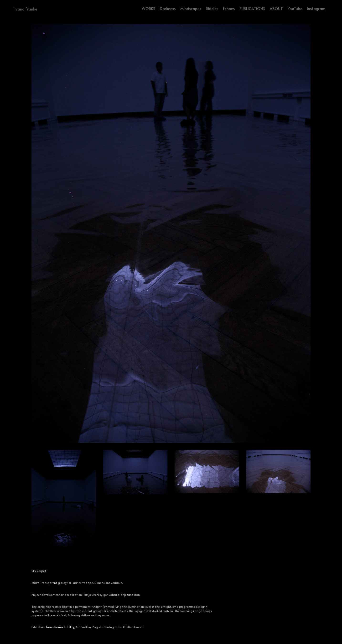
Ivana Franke (26, 9)
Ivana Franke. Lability (60, 627)
